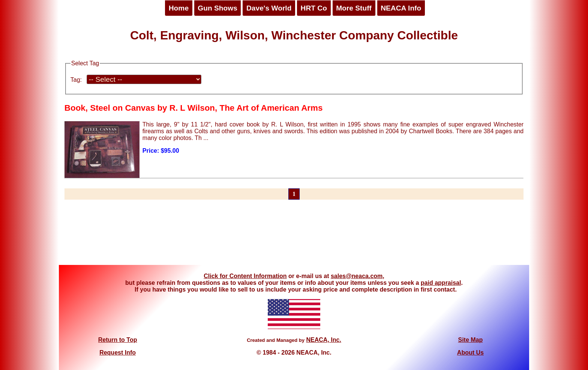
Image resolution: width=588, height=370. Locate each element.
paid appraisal (441, 283)
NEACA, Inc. (323, 340)
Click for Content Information (245, 276)
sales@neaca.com (357, 276)
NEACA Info (401, 8)
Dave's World (269, 8)
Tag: (76, 80)
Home (179, 8)
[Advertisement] (294, 237)
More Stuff (354, 8)
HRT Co (314, 8)
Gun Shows (217, 8)
